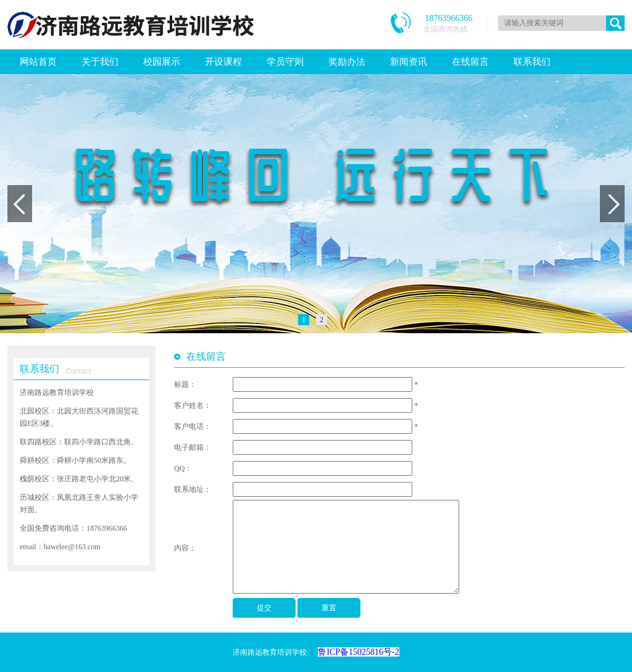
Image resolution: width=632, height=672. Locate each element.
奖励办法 (347, 62)
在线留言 (470, 62)
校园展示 (162, 62)
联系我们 (532, 62)
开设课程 (223, 62)
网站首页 (38, 62)
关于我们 (100, 62)
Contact (78, 371)
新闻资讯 (409, 62)
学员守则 (285, 62)
